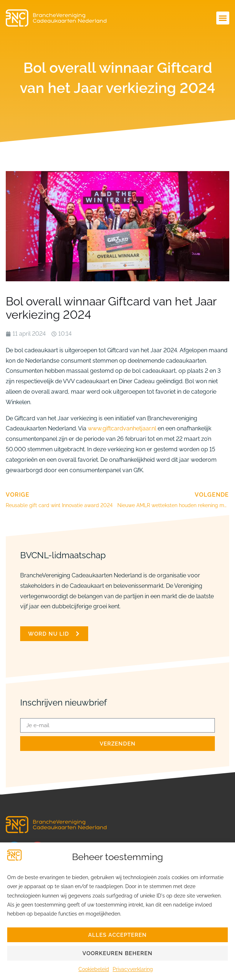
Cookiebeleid (94, 969)
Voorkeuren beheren (117, 953)
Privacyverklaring (133, 969)
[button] (223, 18)
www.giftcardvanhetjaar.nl (122, 428)
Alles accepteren (117, 935)
